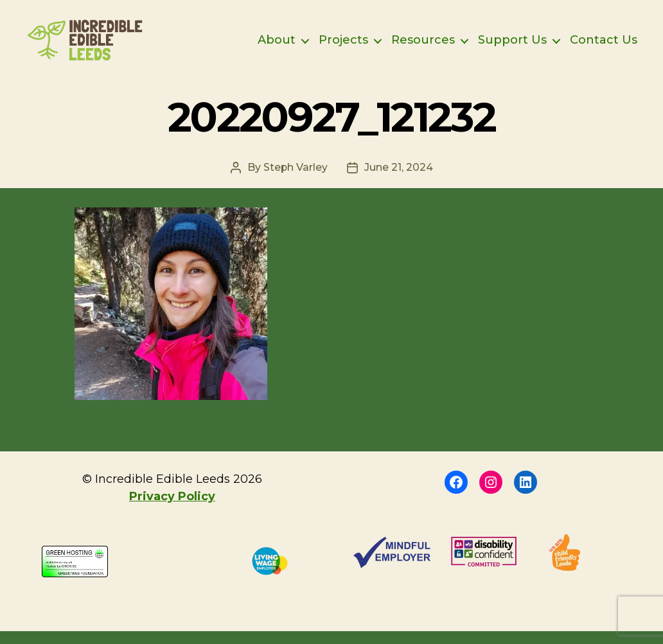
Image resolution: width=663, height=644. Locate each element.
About (277, 47)
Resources (423, 47)
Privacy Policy (172, 509)
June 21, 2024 (399, 180)
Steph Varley (295, 180)
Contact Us (604, 47)
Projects (343, 47)
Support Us (512, 47)
